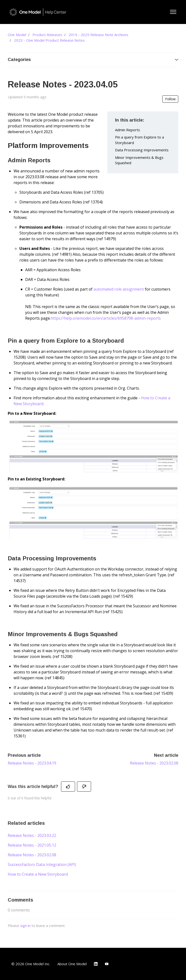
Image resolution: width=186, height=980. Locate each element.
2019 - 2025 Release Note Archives (98, 35)
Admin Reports (128, 130)
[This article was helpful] (68, 787)
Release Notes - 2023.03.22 (32, 835)
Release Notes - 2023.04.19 (32, 763)
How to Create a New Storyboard (38, 874)
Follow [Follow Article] (170, 99)
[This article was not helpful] (84, 787)
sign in (25, 926)
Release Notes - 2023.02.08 (154, 763)
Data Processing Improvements (142, 150)
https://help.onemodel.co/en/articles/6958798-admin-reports (106, 318)
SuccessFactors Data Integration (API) (42, 864)
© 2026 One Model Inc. (31, 964)
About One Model (72, 964)
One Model (17, 35)
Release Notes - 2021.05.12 (32, 845)
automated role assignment (119, 289)
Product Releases (47, 35)
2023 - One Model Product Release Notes (49, 40)
